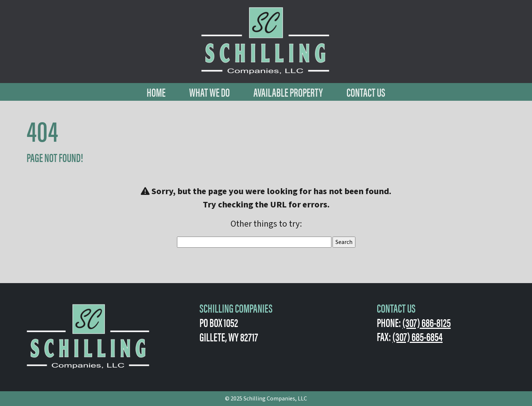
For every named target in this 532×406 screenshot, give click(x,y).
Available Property (288, 92)
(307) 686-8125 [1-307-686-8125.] (427, 322)
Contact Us (366, 92)
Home (156, 92)
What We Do (209, 92)
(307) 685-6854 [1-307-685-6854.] (417, 336)
